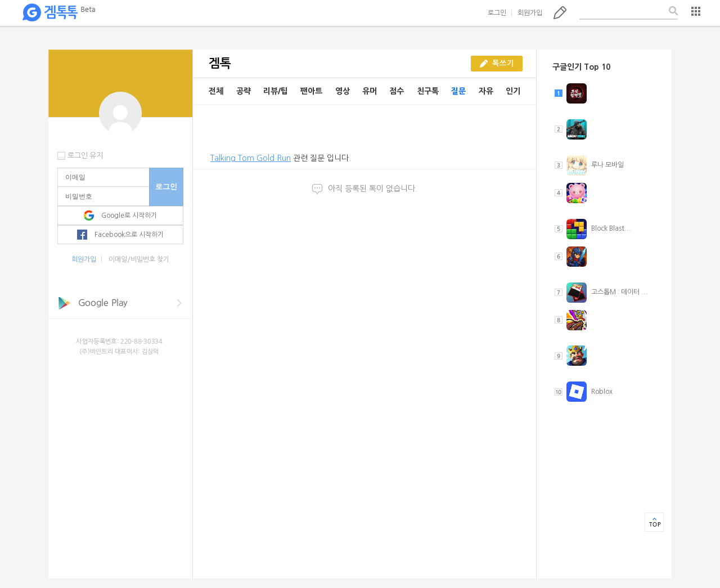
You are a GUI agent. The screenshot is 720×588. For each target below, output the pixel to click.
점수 (397, 91)
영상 (343, 91)
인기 (513, 91)
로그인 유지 (85, 156)
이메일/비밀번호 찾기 (139, 259)
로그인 (497, 13)
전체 (216, 91)
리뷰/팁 (276, 91)
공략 (244, 91)
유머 (370, 91)
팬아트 (311, 91)
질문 (458, 91)
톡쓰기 (560, 12)
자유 (486, 91)
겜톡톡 (58, 13)
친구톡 (428, 91)
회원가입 (530, 13)
